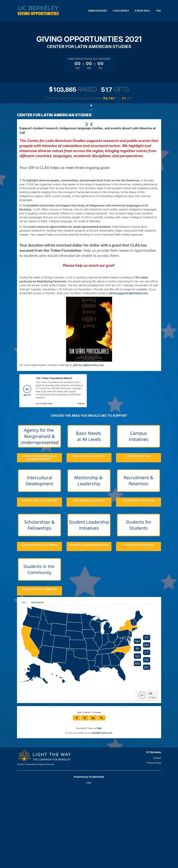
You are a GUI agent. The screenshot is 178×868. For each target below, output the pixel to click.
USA (24, 681)
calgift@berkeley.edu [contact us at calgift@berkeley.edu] (101, 811)
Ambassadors (98, 11)
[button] (30, 161)
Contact (157, 836)
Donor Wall (143, 11)
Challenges (121, 11)
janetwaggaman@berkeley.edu (129, 371)
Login (89, 861)
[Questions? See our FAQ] (99, 807)
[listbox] (89, 161)
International (37, 681)
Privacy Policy (154, 841)
